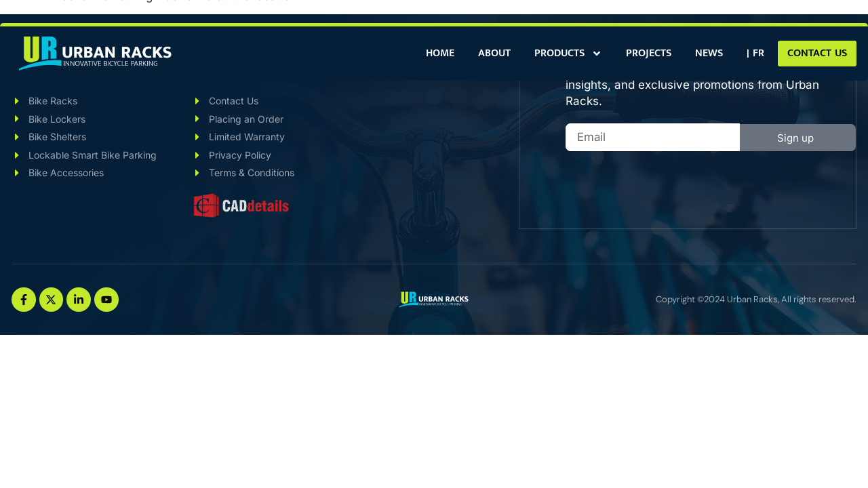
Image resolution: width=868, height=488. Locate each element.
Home (440, 53)
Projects (649, 53)
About (494, 53)
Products (568, 54)
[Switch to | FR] (755, 54)
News (709, 53)
